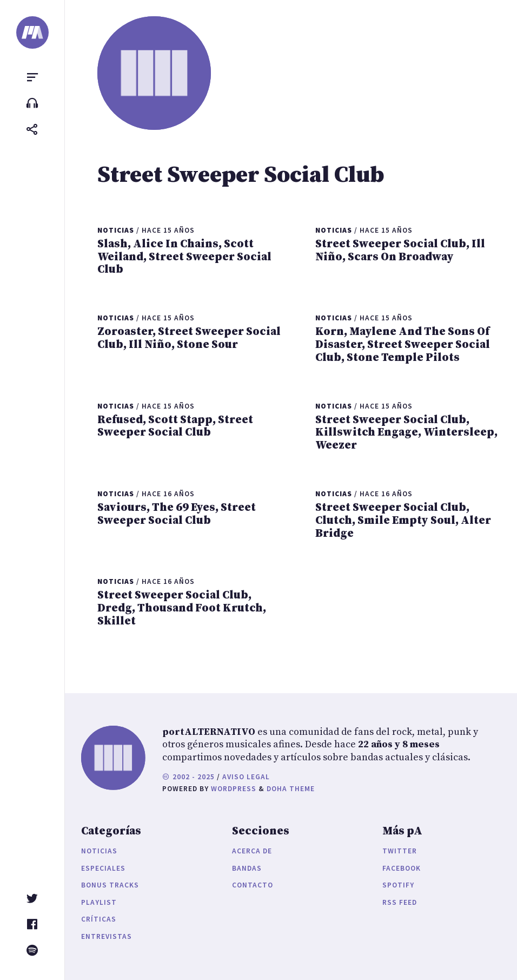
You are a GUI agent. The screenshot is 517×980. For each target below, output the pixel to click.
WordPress (234, 789)
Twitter (400, 851)
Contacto (253, 885)
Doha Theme (291, 789)
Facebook (402, 868)
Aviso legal (246, 777)
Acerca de (252, 851)
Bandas (247, 868)
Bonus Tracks (110, 885)
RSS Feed (400, 902)
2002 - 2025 (188, 777)
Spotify (398, 885)
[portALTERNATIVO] (32, 32)
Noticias (99, 851)
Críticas (99, 919)
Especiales (103, 868)
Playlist (99, 902)
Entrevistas (107, 936)
